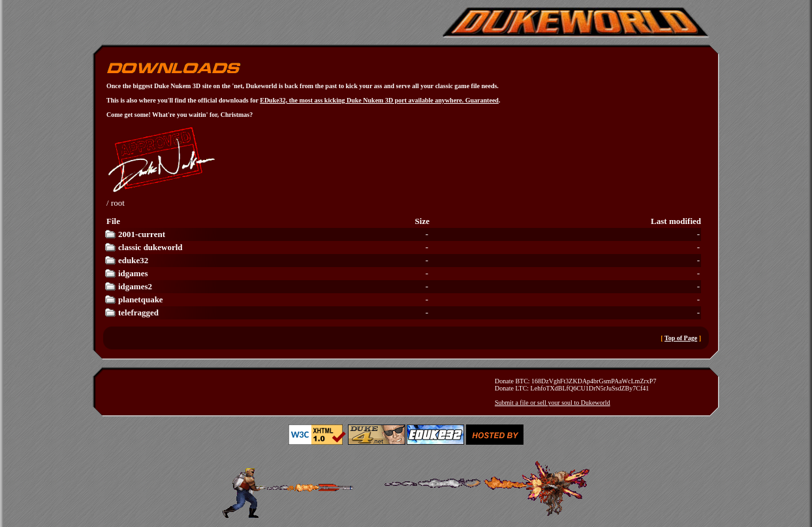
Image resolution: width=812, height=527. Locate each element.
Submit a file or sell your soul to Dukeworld (553, 403)
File (113, 221)
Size (422, 221)
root (118, 203)
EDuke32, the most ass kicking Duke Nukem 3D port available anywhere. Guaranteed (379, 100)
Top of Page (681, 338)
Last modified (676, 221)
